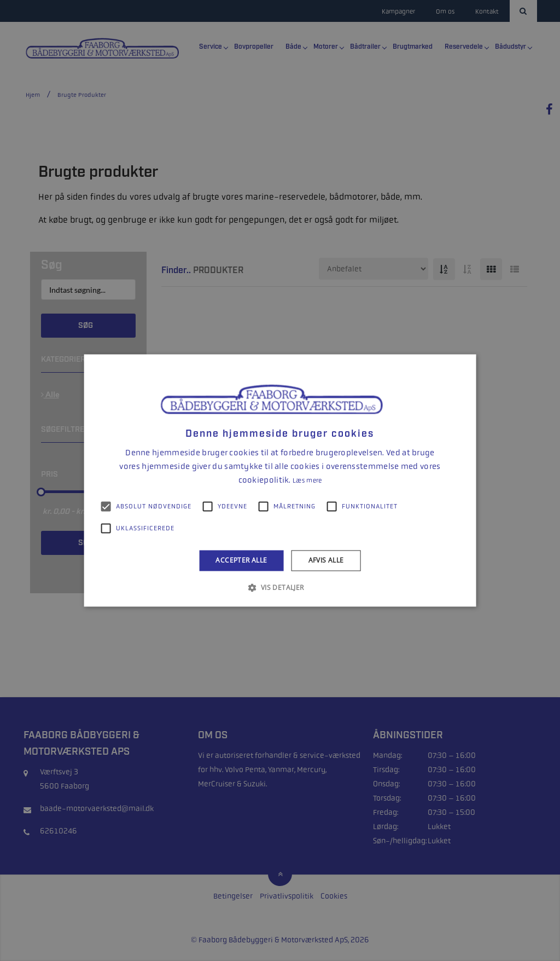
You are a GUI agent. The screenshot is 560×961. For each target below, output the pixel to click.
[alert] (280, 480)
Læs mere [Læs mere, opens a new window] (307, 480)
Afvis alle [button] (326, 560)
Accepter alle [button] (241, 560)
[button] (280, 588)
